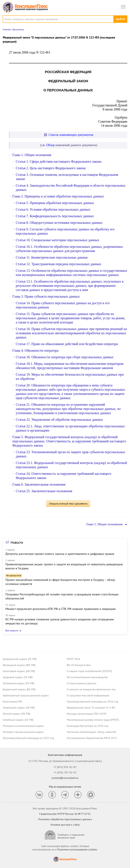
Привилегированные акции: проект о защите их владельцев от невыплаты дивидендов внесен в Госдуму (64, 566)
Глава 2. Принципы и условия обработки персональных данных (58, 196)
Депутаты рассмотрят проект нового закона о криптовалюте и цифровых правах (60, 554)
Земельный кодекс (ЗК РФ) (19, 708)
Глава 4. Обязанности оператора (35, 350)
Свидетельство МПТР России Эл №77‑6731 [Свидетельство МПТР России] (65, 814)
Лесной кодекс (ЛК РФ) (16, 714)
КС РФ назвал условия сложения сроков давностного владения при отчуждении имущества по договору (60, 621)
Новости (17, 542)
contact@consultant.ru (65, 778)
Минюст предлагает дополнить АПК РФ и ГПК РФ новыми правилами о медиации (61, 609)
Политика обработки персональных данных (65, 819)
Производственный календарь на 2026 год (92, 701)
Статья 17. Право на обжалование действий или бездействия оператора (67, 344)
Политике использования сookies (77, 849)
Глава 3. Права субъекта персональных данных (46, 296)
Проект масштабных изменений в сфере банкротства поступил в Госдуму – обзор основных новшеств (60, 582)
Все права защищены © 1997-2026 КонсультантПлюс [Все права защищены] (65, 808)
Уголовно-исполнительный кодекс (23, 726)
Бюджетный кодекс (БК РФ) (19, 689)
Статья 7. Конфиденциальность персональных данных (55, 216)
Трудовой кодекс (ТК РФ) (18, 677)
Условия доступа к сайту (65, 825)
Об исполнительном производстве (87, 677)
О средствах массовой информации (88, 695)
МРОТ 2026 (73, 659)
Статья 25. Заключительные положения (44, 491)
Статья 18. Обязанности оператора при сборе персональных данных (65, 357)
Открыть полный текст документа (68, 504)
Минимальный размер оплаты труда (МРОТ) (93, 720)
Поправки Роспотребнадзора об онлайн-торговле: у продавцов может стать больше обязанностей (62, 596)
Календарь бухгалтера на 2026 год (87, 726)
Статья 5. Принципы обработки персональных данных (55, 203)
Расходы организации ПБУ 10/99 (87, 714)
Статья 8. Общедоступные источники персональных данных (59, 223)
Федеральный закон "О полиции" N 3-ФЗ (91, 708)
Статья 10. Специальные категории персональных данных (57, 240)
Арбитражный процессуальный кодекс (26, 695)
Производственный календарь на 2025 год (28, 738)
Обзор (51, 145)
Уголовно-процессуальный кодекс (23, 732)
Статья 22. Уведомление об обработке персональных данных (59, 420)
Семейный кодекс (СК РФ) (18, 720)
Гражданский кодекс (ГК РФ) (20, 659)
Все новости (12, 631)
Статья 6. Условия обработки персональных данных (53, 209)
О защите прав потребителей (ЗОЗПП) (89, 671)
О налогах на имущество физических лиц (91, 689)
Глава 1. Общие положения (32, 155)
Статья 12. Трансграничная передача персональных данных (58, 264)
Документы (18, 29)
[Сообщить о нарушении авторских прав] (65, 835)
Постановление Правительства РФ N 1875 (92, 738)
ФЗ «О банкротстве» (79, 665)
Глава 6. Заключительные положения (39, 484)
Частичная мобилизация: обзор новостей (91, 732)
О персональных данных (82, 683)
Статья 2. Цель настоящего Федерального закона (51, 168)
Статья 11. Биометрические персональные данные (52, 257)
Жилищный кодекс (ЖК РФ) (19, 665)
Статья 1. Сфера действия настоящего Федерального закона (59, 161)
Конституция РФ (12, 701)
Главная (7, 29)
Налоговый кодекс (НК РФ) (19, 671)
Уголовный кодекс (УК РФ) (18, 683)
